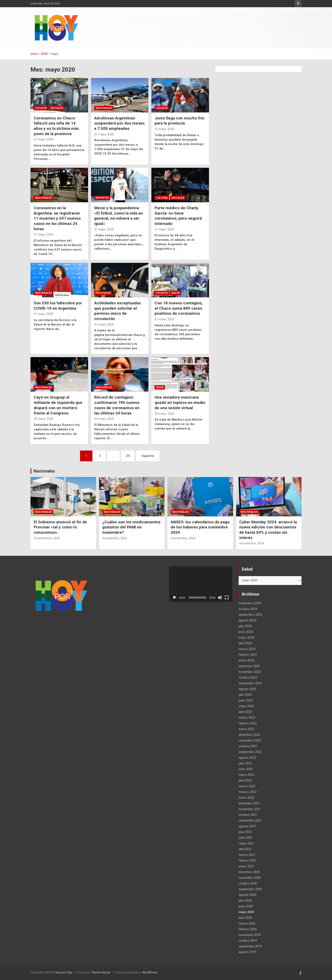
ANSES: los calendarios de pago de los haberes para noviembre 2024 (200, 527)
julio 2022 (245, 763)
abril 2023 (245, 712)
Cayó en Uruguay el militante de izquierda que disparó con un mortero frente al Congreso (58, 405)
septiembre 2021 (250, 821)
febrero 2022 (248, 792)
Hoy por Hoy (64, 972)
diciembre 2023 (249, 666)
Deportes (102, 198)
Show (160, 387)
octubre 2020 (248, 883)
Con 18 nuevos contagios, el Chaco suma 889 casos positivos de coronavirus (179, 308)
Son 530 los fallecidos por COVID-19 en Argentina (58, 306)
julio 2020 (245, 901)
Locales (41, 108)
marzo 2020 (247, 923)
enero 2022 (246, 798)
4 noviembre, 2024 (115, 538)
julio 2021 (245, 832)
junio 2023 (246, 700)
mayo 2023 (246, 706)
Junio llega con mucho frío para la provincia (179, 121)
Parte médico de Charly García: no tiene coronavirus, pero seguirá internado (178, 216)
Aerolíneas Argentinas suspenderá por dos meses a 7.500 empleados (119, 123)
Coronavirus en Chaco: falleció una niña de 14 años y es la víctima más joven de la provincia (56, 126)
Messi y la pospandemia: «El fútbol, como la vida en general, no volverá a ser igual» (119, 216)
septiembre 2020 (250, 889)
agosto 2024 (247, 620)
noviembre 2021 (250, 809)
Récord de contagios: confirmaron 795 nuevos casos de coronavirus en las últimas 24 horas (117, 405)
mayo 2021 (246, 843)
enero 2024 (246, 660)
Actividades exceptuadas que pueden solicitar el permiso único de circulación (118, 311)
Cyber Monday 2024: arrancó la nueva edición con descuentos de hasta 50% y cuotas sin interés (268, 530)
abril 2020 (245, 918)
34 (128, 456)
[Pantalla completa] (227, 597)
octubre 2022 (248, 746)
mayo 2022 (246, 775)
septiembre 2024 (250, 615)
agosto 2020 (247, 895)
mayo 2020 (246, 912)
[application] (201, 584)
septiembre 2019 (250, 946)
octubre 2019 (248, 941)
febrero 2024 (248, 655)
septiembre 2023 (250, 683)
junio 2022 (246, 769)
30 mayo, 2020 (44, 419)
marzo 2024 (247, 649)
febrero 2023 (248, 723)
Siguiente (148, 456)
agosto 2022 (247, 758)
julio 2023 (245, 695)
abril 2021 (245, 849)
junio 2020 (246, 906)
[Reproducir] (175, 597)
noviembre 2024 (250, 603)
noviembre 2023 (250, 672)
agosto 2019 (247, 952)
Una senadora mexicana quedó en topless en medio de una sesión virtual (180, 402)
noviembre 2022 (250, 740)
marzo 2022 (247, 786)
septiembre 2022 (250, 752)
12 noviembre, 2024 (47, 538)
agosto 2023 (247, 689)
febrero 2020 (248, 929)
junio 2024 (246, 632)
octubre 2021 (248, 815)
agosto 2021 (247, 826)
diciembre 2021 (249, 803)
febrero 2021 (248, 861)
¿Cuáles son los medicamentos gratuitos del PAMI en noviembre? (131, 527)
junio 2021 (246, 838)
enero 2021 (246, 866)
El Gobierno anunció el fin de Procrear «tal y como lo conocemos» (60, 527)
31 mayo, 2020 (44, 139)
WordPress (150, 972)
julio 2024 (245, 626)
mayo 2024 (246, 638)
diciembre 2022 (249, 735)
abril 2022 (245, 780)
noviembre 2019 (250, 935)
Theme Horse (101, 972)
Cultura (162, 198)
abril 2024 (245, 643)
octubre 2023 (248, 678)
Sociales (57, 108)
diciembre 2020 (249, 872)
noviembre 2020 (250, 878)
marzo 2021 (247, 855)
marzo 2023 (247, 718)
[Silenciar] (220, 597)
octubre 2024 (248, 609)
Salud (176, 293)
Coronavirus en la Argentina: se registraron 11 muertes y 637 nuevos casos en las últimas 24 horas (57, 218)
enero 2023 (246, 729)
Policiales (103, 293)
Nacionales (104, 108)
